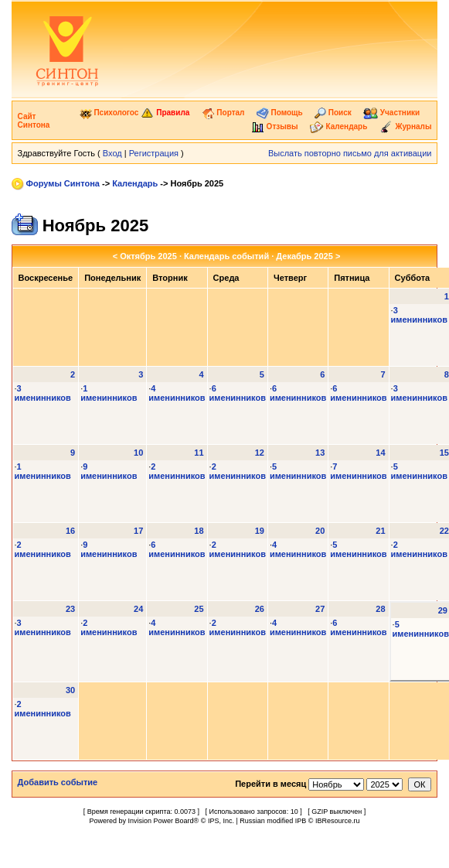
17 (138, 531)
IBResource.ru (338, 821)
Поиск (333, 113)
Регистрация (154, 153)
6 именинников (238, 393)
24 (138, 609)
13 (320, 453)
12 (260, 453)
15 (444, 453)
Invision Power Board (161, 821)
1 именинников (109, 393)
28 (380, 609)
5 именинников (298, 471)
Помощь (280, 113)
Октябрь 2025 (148, 256)
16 (70, 531)
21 (380, 531)
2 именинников (177, 471)
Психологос (109, 113)
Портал (223, 113)
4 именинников (177, 393)
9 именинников (109, 471)
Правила (165, 113)
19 (260, 531)
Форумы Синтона (63, 183)
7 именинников (358, 471)
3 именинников (419, 315)
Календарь (339, 126)
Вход (112, 153)
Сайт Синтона (34, 121)
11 (199, 453)
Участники (391, 113)
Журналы (406, 126)
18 (199, 531)
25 (199, 609)
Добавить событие (58, 782)
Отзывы (275, 126)
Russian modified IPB (273, 821)
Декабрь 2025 (304, 256)
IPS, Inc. (221, 821)
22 (444, 531)
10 (138, 453)
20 (320, 531)
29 (443, 610)
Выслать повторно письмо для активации (350, 153)
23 (70, 609)
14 (380, 453)
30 (70, 690)
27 (320, 609)
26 (260, 609)
